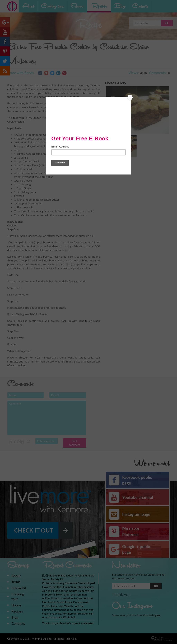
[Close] (130, 97)
